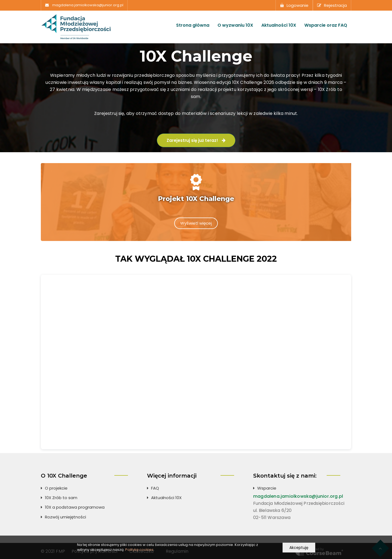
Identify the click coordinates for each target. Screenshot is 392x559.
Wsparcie (267, 487)
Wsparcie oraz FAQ (326, 25)
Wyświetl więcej (196, 223)
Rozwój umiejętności (65, 516)
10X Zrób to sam (61, 497)
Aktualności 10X (279, 25)
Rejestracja (332, 5)
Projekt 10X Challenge (196, 199)
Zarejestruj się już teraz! (196, 140)
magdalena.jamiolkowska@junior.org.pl (88, 5)
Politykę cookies (139, 550)
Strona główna (193, 25)
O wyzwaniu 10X (235, 25)
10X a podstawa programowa (75, 506)
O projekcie (56, 487)
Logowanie (294, 5)
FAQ (155, 487)
